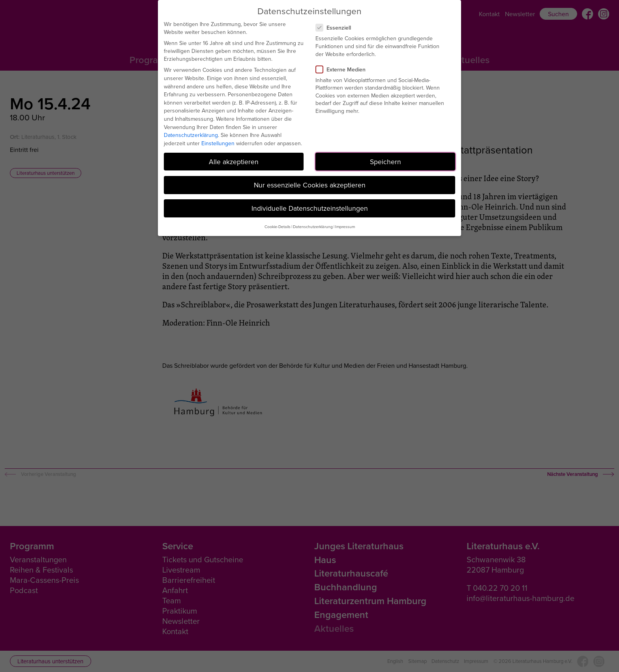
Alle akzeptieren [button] (234, 162)
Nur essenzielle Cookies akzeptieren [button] (310, 185)
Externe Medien (344, 69)
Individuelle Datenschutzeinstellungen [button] (310, 208)
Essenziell (337, 28)
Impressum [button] (345, 226)
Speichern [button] (385, 162)
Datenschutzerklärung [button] (313, 226)
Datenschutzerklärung (191, 135)
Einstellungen (218, 143)
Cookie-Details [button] (278, 226)
